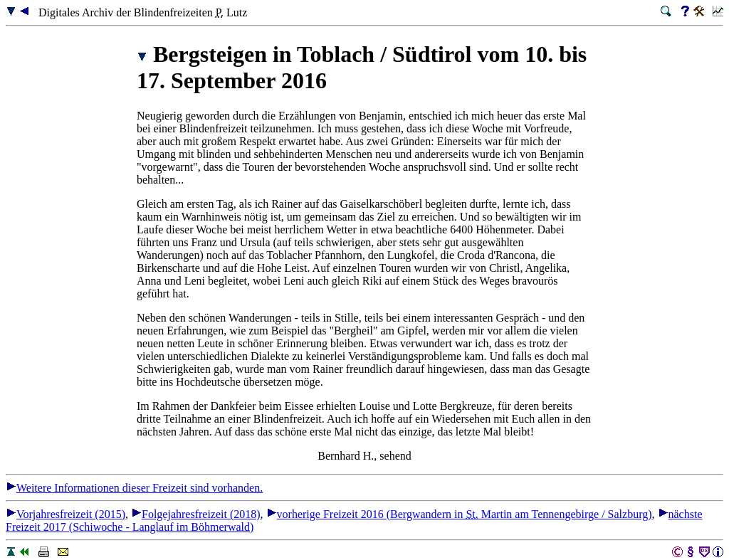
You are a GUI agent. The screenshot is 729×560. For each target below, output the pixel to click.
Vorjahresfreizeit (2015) (65, 514)
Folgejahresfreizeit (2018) (196, 514)
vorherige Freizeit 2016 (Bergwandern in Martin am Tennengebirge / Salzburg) (459, 514)
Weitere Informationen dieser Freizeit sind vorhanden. (134, 488)
